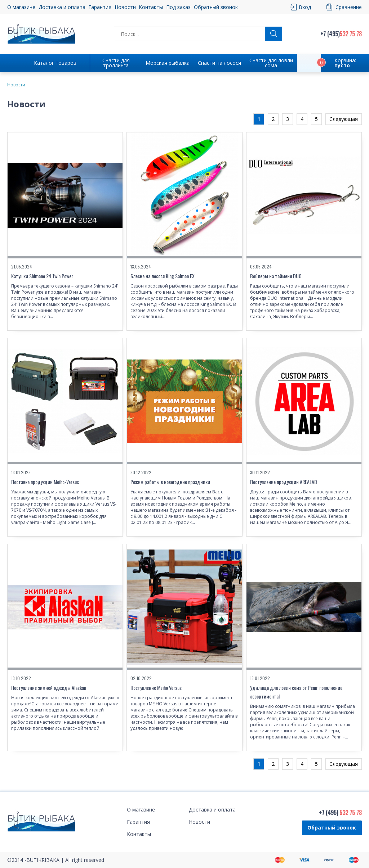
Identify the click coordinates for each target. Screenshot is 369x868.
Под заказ (178, 7)
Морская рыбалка (168, 63)
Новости (125, 7)
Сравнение (349, 7)
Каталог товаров (55, 63)
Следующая (344, 119)
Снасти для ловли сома (271, 63)
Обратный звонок (216, 7)
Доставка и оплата (62, 7)
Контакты (151, 7)
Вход (305, 7)
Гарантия (100, 7)
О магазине (21, 7)
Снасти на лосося (219, 63)
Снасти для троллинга (116, 63)
